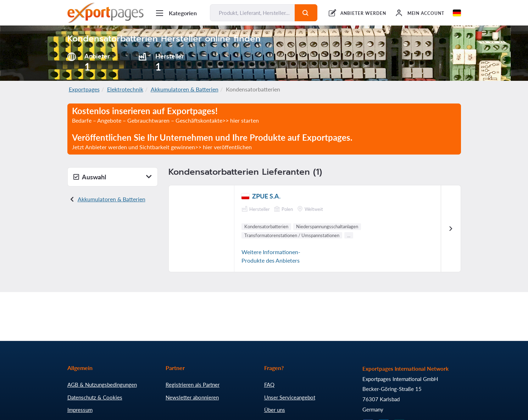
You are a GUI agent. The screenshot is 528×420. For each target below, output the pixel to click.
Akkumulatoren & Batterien (185, 89)
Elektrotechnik (125, 89)
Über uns (275, 410)
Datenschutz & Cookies (95, 397)
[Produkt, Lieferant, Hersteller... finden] (253, 13)
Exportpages (84, 89)
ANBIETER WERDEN (363, 13)
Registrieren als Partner (193, 385)
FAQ (269, 385)
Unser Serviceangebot (290, 397)
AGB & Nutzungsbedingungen (102, 385)
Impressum (80, 410)
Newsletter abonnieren (192, 397)
